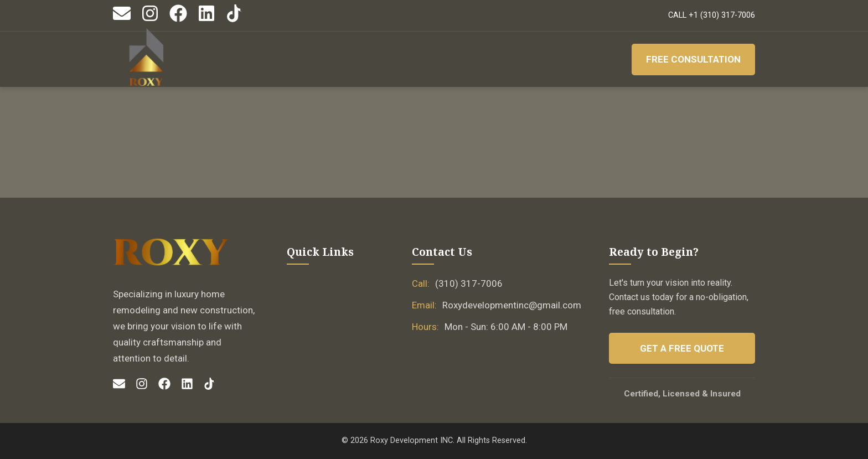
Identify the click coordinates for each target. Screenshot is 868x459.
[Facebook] (178, 20)
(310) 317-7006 (469, 283)
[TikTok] (235, 20)
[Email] (122, 20)
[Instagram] (150, 20)
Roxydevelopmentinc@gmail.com (512, 305)
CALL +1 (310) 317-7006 (712, 15)
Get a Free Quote (682, 348)
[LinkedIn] (206, 20)
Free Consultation (693, 59)
